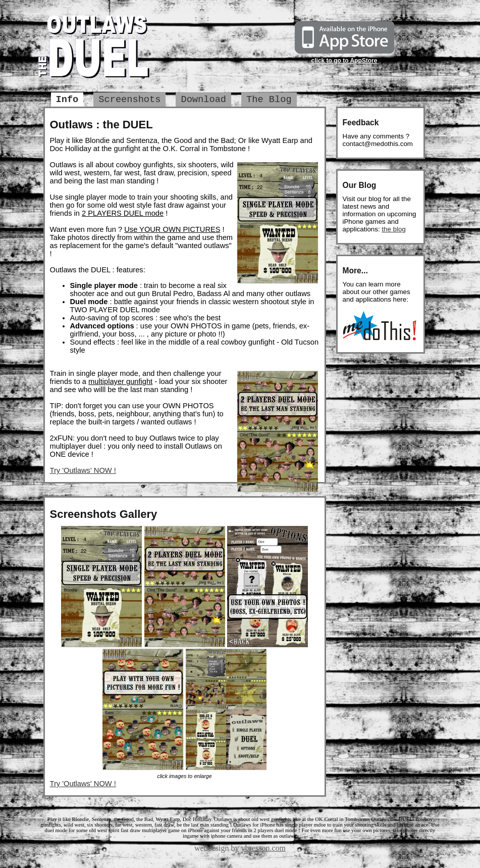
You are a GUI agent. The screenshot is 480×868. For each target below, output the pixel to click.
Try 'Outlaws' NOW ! (83, 470)
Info (67, 100)
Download (203, 100)
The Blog (269, 100)
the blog (393, 229)
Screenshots (129, 100)
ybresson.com (263, 848)
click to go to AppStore (344, 61)
